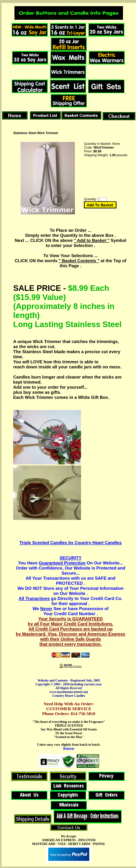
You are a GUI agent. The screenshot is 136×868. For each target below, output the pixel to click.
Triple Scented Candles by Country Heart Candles (70, 543)
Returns (69, 748)
